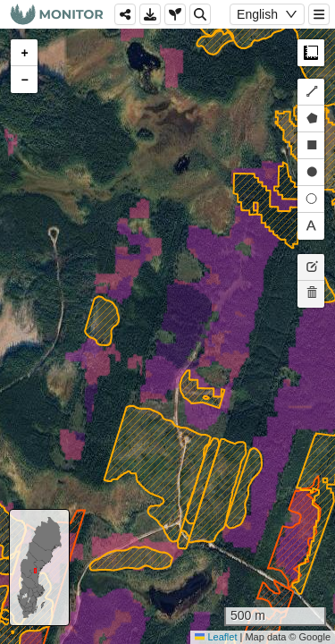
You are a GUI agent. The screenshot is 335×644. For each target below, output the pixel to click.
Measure (311, 53)
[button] (24, 53)
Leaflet (216, 637)
